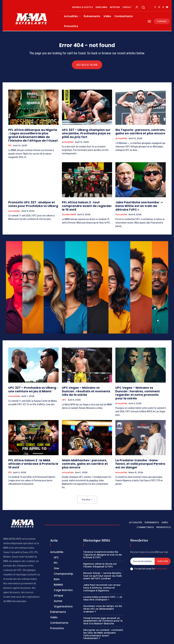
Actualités (68, 142)
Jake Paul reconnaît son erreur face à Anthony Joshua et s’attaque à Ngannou (102, 575)
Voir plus (87, 487)
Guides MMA (69, 209)
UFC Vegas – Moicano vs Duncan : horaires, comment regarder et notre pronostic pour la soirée (140, 384)
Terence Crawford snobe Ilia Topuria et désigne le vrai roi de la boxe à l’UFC (102, 542)
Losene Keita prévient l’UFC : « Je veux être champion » (103, 585)
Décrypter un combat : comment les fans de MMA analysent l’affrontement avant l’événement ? (103, 621)
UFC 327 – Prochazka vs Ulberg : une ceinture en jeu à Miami (32, 383)
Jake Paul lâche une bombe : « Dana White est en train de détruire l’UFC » (139, 202)
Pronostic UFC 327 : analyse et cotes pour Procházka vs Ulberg (32, 202)
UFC (64, 392)
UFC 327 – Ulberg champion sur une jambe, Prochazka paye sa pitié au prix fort (85, 134)
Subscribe (163, 548)
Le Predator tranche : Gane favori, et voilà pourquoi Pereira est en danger (140, 450)
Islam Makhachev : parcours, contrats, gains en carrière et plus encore (85, 452)
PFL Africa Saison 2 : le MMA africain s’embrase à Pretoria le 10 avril (32, 450)
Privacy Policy (161, 556)
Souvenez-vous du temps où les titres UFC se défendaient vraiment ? (103, 596)
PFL (10, 145)
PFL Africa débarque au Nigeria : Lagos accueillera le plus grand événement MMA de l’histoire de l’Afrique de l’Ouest (30, 135)
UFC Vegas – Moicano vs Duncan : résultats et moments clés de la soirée (84, 384)
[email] (142, 548)
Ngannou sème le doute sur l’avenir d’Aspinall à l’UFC (100, 552)
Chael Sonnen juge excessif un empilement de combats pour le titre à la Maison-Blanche (103, 608)
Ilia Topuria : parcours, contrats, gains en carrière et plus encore (137, 132)
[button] (143, 7)
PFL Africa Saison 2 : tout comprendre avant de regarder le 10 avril (87, 202)
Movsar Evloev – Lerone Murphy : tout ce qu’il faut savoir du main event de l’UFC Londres (103, 563)
